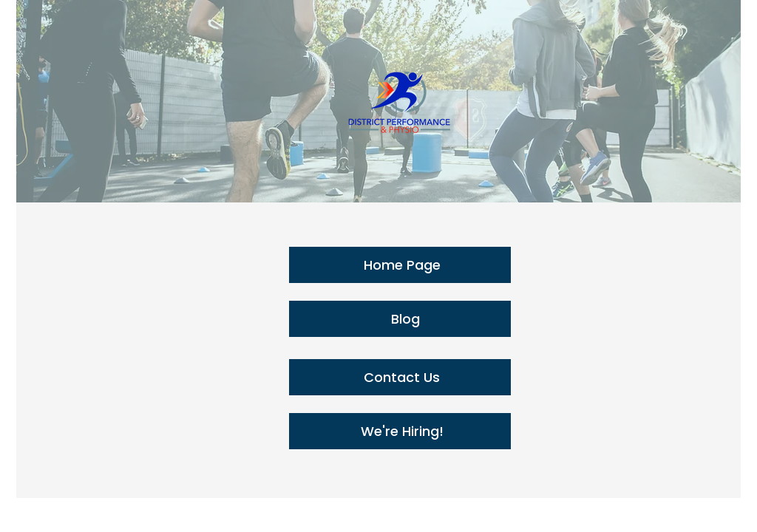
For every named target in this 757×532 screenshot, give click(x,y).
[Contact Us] (400, 377)
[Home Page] (400, 265)
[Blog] (400, 319)
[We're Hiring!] (400, 431)
